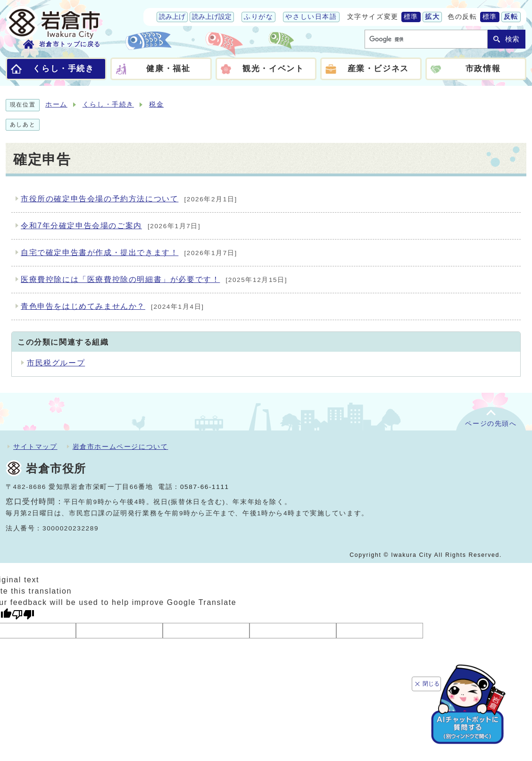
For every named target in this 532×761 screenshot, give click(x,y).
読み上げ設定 (212, 17)
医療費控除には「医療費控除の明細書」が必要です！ (154, 280)
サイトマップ (35, 447)
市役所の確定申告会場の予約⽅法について (129, 199)
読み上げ (172, 17)
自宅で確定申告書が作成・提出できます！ (129, 253)
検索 (512, 39)
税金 (156, 104)
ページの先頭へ (491, 424)
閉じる (432, 680)
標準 (411, 17)
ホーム (56, 104)
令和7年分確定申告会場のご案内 (111, 226)
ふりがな (258, 17)
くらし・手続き (108, 104)
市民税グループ (56, 363)
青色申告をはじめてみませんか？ (112, 307)
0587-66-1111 (205, 487)
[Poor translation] (23, 615)
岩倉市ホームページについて (121, 447)
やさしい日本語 (311, 17)
